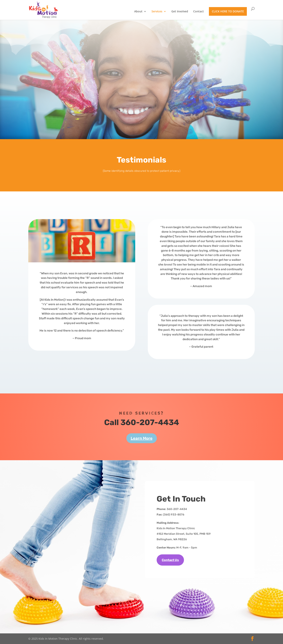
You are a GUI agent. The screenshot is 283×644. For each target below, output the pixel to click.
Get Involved (180, 12)
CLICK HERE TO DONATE (228, 11)
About (138, 12)
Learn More (142, 438)
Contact (198, 12)
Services (157, 12)
